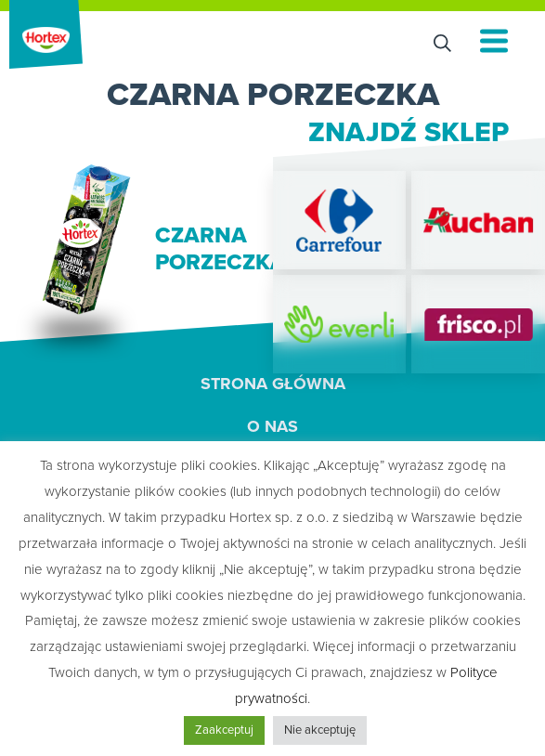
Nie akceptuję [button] (320, 730)
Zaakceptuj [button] (224, 730)
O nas (272, 426)
